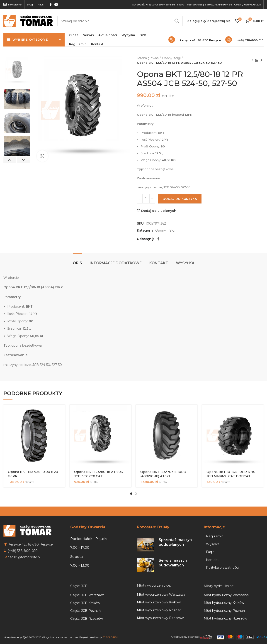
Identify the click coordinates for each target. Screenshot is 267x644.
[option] (17, 71)
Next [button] (24, 160)
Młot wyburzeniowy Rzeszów (160, 618)
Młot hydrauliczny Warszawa (226, 595)
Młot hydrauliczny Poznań (224, 611)
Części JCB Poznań (85, 611)
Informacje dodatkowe (116, 263)
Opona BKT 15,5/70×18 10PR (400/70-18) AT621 (163, 474)
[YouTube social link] (56, 5)
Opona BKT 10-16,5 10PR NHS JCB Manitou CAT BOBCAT (231, 474)
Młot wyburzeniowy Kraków (159, 602)
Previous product (252, 60)
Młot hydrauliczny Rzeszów (225, 618)
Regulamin (215, 536)
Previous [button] (10, 160)
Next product (261, 60)
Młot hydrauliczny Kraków (224, 603)
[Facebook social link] (51, 5)
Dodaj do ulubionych (159, 211)
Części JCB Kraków (85, 603)
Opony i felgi (171, 58)
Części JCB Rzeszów (87, 619)
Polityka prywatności (222, 568)
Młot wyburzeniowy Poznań (159, 610)
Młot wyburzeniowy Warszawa (161, 595)
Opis (77, 263)
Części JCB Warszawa (87, 595)
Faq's (210, 552)
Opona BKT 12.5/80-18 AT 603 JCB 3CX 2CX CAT (98, 474)
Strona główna (148, 58)
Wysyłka (185, 263)
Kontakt (159, 263)
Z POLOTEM (110, 637)
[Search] (120, 21)
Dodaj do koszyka (180, 199)
